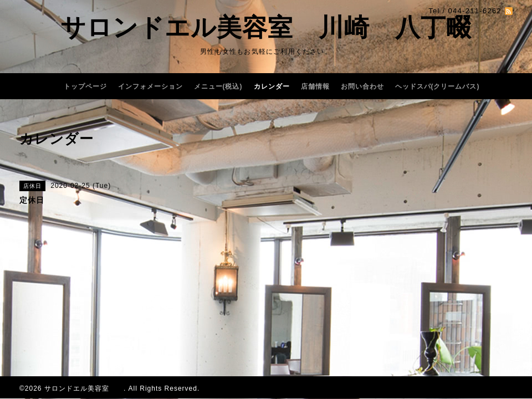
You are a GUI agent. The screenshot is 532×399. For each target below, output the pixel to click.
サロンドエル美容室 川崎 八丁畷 (266, 27)
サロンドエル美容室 (84, 388)
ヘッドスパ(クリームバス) (438, 86)
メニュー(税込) (218, 86)
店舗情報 (315, 86)
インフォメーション (150, 86)
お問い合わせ (362, 86)
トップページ (85, 86)
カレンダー (272, 86)
